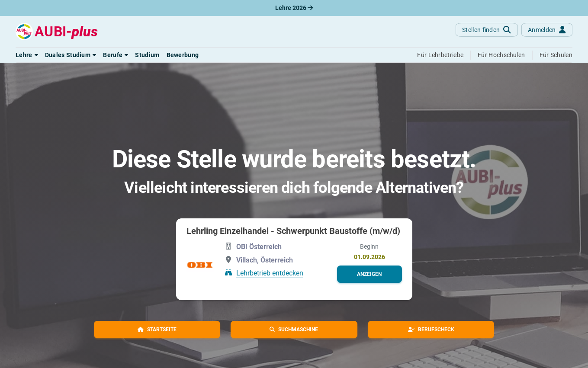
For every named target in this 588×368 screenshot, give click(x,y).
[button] (27, 55)
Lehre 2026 (294, 8)
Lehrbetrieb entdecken (270, 273)
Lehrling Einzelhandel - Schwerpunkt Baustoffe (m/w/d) (293, 231)
